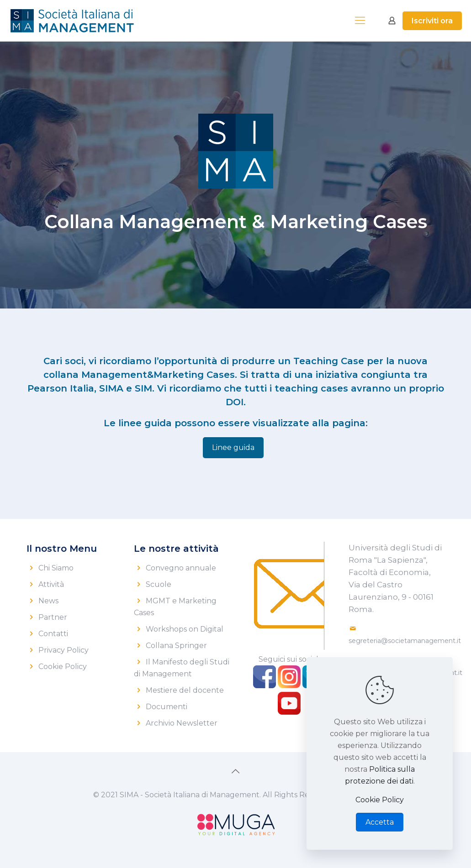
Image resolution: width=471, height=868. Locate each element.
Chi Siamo (56, 568)
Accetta (380, 822)
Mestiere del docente (185, 690)
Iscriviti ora (432, 21)
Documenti (167, 707)
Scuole (159, 584)
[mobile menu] (360, 21)
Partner (53, 617)
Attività (51, 584)
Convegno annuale (181, 568)
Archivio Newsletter (182, 723)
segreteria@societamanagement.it (405, 641)
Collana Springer (176, 646)
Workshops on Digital (185, 629)
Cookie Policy (63, 667)
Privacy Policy (64, 650)
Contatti (53, 634)
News (48, 601)
